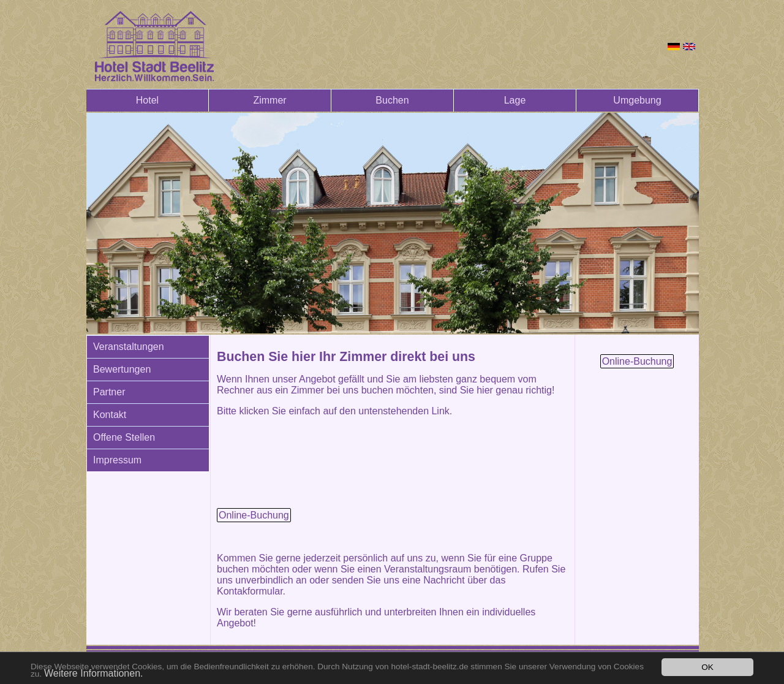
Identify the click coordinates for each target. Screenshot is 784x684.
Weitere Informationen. (94, 673)
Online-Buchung (254, 515)
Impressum (117, 460)
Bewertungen (122, 369)
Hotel (147, 100)
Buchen (392, 100)
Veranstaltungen (129, 347)
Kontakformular (250, 591)
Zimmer (269, 100)
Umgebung (637, 100)
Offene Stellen (124, 437)
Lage (515, 100)
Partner (109, 392)
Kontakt (110, 415)
